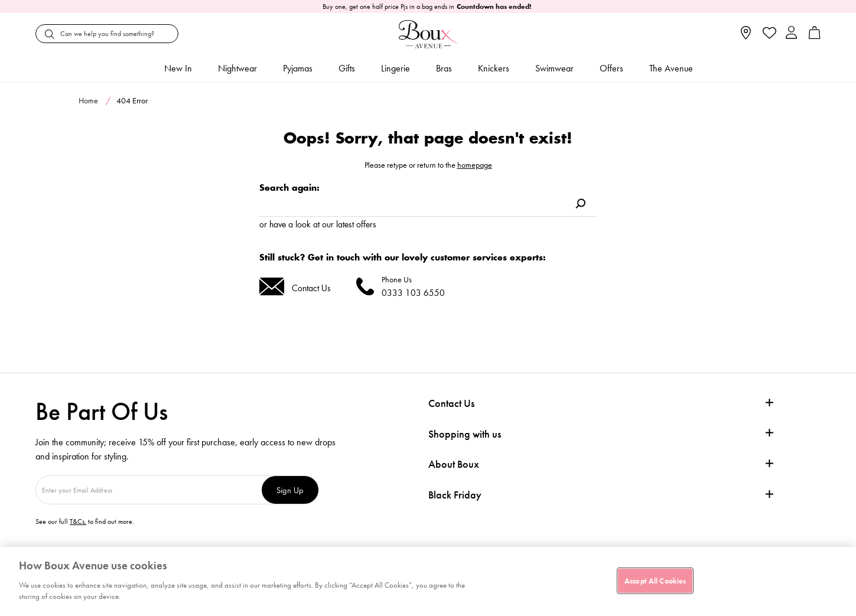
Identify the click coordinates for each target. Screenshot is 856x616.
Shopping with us (465, 434)
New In (178, 68)
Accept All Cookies (655, 580)
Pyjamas (298, 68)
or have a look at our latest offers (318, 224)
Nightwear (237, 68)
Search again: (289, 188)
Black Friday (455, 495)
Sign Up (290, 490)
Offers (611, 68)
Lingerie (396, 68)
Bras (444, 68)
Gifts (347, 68)
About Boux (454, 464)
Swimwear (554, 68)
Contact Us (311, 288)
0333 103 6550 (413, 293)
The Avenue (671, 68)
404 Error (132, 100)
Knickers (494, 68)
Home (88, 100)
